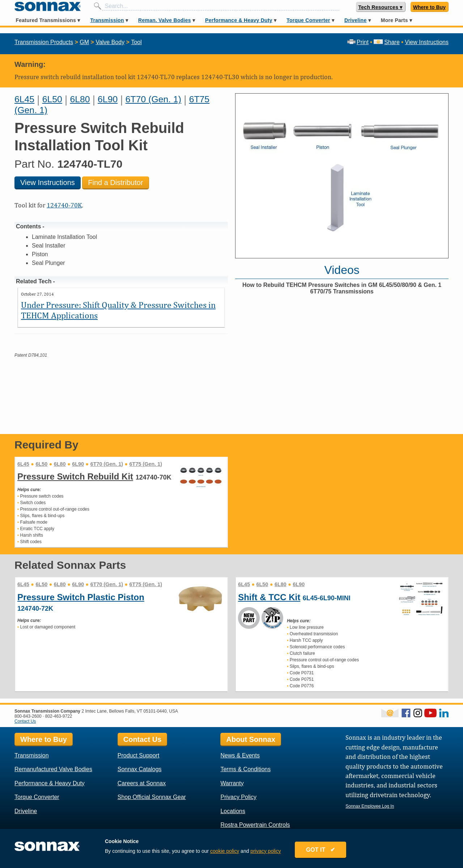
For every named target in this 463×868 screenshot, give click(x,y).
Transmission (107, 20)
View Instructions (427, 42)
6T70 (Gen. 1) (153, 99)
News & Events (240, 755)
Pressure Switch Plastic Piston (81, 597)
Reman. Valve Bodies (165, 20)
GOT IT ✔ (323, 851)
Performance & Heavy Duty (239, 20)
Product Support (139, 755)
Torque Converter (308, 20)
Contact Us (25, 721)
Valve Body (110, 42)
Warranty (232, 783)
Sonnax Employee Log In (370, 806)
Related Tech (34, 281)
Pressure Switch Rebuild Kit (75, 476)
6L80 (80, 99)
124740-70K (64, 205)
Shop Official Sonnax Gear (152, 797)
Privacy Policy (238, 797)
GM (84, 42)
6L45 (24, 99)
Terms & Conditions (245, 769)
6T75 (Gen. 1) (146, 464)
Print (358, 42)
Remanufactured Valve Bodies (53, 769)
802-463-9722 (59, 716)
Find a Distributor (115, 182)
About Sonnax (251, 739)
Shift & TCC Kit (269, 597)
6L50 (52, 99)
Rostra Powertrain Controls (255, 825)
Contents (28, 226)
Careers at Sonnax (142, 783)
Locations (233, 811)
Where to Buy (429, 7)
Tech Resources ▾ (381, 7)
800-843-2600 (28, 716)
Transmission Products (44, 42)
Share (386, 42)
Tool (136, 42)
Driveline (355, 20)
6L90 (108, 99)
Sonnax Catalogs (140, 769)
